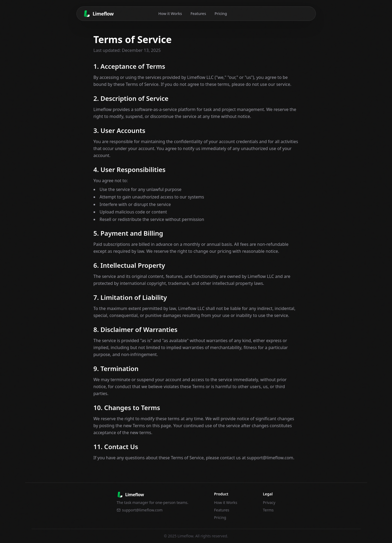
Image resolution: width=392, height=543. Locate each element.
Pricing (221, 14)
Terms (268, 510)
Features (198, 14)
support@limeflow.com (140, 510)
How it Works (170, 14)
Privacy (269, 502)
